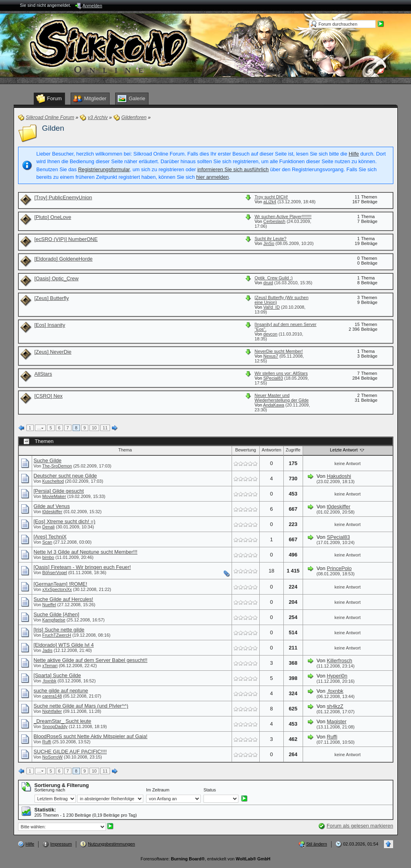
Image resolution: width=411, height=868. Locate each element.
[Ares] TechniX (50, 537)
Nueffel (49, 605)
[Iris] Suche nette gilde (59, 630)
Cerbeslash (274, 221)
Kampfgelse (54, 620)
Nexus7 (271, 356)
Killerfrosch (339, 661)
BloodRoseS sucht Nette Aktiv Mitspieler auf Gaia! (91, 736)
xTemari (50, 666)
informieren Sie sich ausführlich (233, 169)
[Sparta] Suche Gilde (57, 675)
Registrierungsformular (104, 169)
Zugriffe (293, 450)
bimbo (48, 557)
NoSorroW (52, 757)
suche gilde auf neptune (61, 691)
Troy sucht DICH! (271, 197)
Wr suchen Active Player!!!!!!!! (283, 216)
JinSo (269, 243)
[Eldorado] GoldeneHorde (64, 259)
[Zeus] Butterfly (52, 298)
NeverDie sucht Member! (279, 351)
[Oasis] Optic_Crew (57, 278)
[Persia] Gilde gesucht (59, 491)
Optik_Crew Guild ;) (274, 278)
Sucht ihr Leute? (270, 239)
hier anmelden (213, 177)
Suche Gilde (48, 460)
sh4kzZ (335, 706)
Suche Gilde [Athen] (57, 614)
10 (94, 428)
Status (210, 790)
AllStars (43, 374)
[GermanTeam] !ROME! (61, 584)
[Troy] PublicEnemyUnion (63, 197)
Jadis (47, 650)
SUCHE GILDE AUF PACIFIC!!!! (70, 752)
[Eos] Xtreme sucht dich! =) (65, 521)
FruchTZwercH (57, 635)
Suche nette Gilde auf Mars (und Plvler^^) (81, 706)
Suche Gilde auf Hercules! (64, 599)
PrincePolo (339, 568)
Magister (337, 721)
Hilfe (354, 154)
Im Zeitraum (158, 790)
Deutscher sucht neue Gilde (65, 476)
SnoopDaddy (55, 726)
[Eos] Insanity (50, 325)
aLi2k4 (270, 202)
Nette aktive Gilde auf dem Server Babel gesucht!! (91, 660)
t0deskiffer (52, 512)
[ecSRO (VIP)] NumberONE (66, 239)
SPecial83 (273, 378)
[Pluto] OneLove (53, 217)
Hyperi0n (337, 676)
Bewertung (246, 450)
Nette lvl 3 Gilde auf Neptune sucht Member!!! (86, 552)
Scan (47, 542)
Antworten (272, 450)
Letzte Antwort (348, 450)
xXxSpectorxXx (57, 589)
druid (268, 283)
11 (105, 428)
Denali (48, 527)
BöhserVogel (55, 573)
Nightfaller (52, 711)
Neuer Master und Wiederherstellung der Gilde (282, 398)
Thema (125, 450)
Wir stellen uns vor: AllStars (281, 373)
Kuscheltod (53, 481)
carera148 (52, 696)
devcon (270, 334)
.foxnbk (49, 681)
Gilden (53, 128)
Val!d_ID (272, 307)
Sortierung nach (50, 790)
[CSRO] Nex (49, 396)
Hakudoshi (339, 476)
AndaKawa (274, 405)
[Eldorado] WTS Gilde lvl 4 (64, 645)
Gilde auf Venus (52, 506)
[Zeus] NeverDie (53, 352)
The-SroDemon (57, 466)
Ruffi (47, 742)
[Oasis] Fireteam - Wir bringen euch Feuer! (82, 567)
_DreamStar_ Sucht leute (63, 721)
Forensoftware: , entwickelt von (205, 859)
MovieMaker (54, 496)
